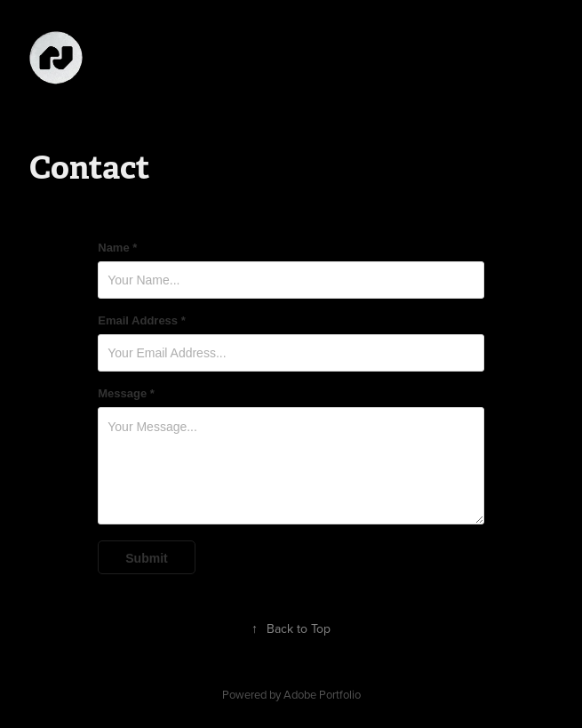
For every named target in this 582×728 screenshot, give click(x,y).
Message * (126, 394)
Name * (117, 248)
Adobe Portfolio (322, 694)
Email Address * (142, 321)
